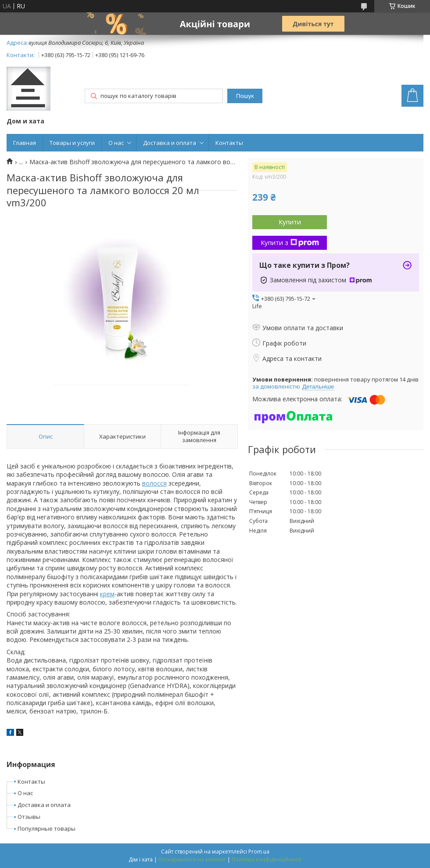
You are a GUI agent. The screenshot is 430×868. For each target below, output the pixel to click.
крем (107, 594)
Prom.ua (259, 852)
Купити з (290, 242)
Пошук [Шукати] (245, 96)
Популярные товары (47, 828)
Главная (25, 143)
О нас (116, 143)
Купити (290, 222)
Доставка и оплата (170, 143)
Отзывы (29, 817)
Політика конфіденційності (267, 859)
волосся (154, 483)
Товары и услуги (72, 143)
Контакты (229, 143)
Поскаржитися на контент (192, 859)
